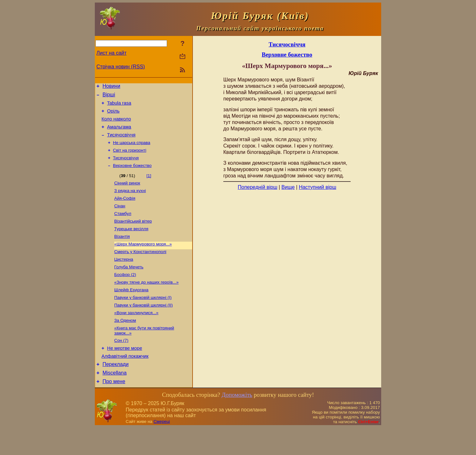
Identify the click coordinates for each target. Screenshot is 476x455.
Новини (111, 87)
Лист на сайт (112, 53)
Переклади (115, 390)
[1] (149, 185)
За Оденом (125, 342)
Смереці (162, 449)
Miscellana (115, 399)
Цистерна (124, 276)
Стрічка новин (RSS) (121, 67)
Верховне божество (132, 175)
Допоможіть (237, 422)
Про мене (114, 409)
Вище (288, 187)
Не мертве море (125, 372)
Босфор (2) (125, 292)
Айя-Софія (125, 209)
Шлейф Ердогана (131, 309)
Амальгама (119, 133)
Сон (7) (121, 363)
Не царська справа (132, 150)
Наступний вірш (318, 187)
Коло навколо (116, 124)
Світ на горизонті (130, 158)
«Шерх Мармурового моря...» (143, 259)
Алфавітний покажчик (125, 381)
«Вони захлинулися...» (136, 333)
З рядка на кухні (130, 201)
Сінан (120, 218)
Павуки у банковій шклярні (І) (143, 317)
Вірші (109, 97)
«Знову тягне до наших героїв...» (146, 300)
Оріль (113, 115)
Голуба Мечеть (129, 284)
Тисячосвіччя (121, 141)
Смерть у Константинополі (140, 267)
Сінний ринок (127, 193)
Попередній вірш (257, 187)
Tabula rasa (119, 106)
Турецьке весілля (131, 242)
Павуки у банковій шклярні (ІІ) (143, 325)
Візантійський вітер (133, 234)
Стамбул (123, 226)
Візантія (122, 251)
